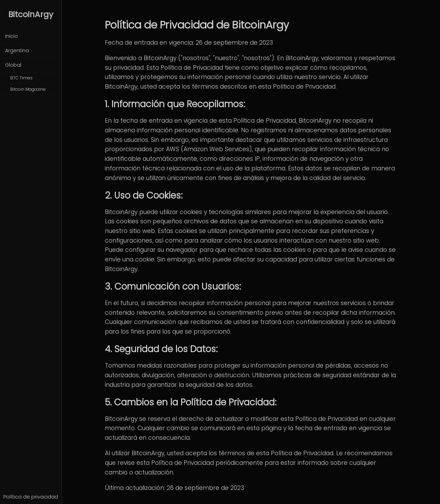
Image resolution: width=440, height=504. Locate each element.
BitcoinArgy (31, 14)
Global (13, 65)
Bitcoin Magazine (28, 89)
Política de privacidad (31, 497)
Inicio (12, 36)
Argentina (17, 51)
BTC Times (21, 78)
